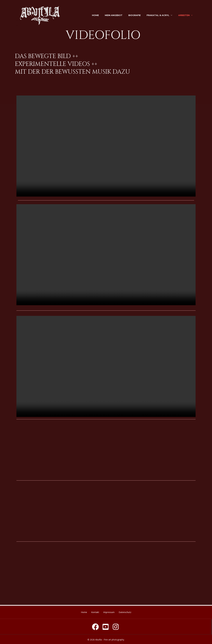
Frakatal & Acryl (158, 15)
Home (95, 15)
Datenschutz (130, 612)
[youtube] (106, 626)
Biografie (135, 15)
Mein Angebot (114, 15)
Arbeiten (184, 15)
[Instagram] (116, 626)
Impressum (110, 612)
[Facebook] (95, 626)
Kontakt (93, 612)
